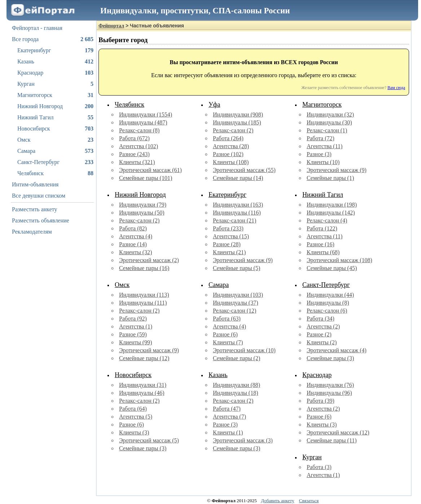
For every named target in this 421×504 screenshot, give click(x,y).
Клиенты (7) (228, 342)
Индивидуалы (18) (236, 393)
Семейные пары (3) (330, 358)
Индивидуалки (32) (330, 114)
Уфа (214, 105)
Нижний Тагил (55, 118)
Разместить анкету (35, 209)
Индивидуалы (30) (329, 122)
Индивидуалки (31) (143, 385)
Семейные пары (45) (332, 268)
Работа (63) (227, 319)
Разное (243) (134, 154)
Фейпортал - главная (37, 28)
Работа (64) (133, 409)
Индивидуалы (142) (331, 213)
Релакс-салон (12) (234, 311)
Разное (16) (321, 244)
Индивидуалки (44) (330, 295)
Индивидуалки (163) (238, 205)
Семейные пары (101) (146, 178)
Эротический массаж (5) (149, 440)
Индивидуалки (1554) (146, 114)
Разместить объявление (41, 220)
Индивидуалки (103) (238, 295)
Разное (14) (133, 244)
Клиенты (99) (135, 342)
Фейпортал (111, 26)
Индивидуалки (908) (238, 114)
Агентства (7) (229, 417)
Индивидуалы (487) (143, 122)
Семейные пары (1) (330, 178)
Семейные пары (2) (236, 358)
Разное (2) (319, 334)
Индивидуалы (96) (329, 393)
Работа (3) (319, 467)
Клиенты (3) (134, 432)
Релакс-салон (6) (327, 311)
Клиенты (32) (135, 252)
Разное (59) (133, 334)
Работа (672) (134, 138)
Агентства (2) (323, 326)
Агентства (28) (231, 146)
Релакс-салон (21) (234, 220)
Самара (55, 151)
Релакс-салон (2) (233, 130)
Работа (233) (228, 228)
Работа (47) (227, 409)
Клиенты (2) (322, 342)
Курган (55, 84)
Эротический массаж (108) (339, 260)
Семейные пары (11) (332, 440)
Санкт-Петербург (55, 162)
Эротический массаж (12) (338, 432)
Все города (53, 39)
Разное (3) (319, 154)
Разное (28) (227, 244)
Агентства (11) (324, 146)
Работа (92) (133, 319)
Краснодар (55, 73)
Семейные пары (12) (144, 358)
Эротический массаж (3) (243, 440)
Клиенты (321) (137, 162)
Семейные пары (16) (144, 268)
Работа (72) (321, 138)
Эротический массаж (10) (244, 350)
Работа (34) (321, 319)
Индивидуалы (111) (143, 303)
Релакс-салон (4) (327, 220)
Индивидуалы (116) (237, 213)
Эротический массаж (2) (149, 260)
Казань (55, 62)
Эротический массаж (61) (150, 170)
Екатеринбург (55, 50)
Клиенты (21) (229, 252)
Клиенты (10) (323, 162)
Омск (55, 140)
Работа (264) (228, 138)
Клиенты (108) (231, 162)
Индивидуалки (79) (143, 205)
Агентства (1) (136, 326)
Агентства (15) (231, 236)
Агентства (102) (139, 146)
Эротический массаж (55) (244, 170)
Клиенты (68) (323, 252)
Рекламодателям (32, 232)
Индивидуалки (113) (144, 295)
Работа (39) (321, 401)
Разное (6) (225, 334)
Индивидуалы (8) (328, 303)
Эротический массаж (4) (337, 350)
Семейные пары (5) (236, 268)
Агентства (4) (136, 236)
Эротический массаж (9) (337, 170)
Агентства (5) (136, 417)
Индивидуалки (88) (236, 385)
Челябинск (55, 173)
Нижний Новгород (55, 106)
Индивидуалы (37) (236, 303)
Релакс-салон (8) (139, 130)
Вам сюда (396, 88)
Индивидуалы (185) (237, 122)
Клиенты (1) (228, 432)
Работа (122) (322, 228)
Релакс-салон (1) (327, 130)
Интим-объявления (35, 184)
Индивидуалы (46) (142, 393)
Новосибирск (55, 129)
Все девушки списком (39, 196)
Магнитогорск (55, 95)
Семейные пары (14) (238, 178)
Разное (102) (228, 154)
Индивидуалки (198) (332, 205)
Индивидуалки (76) (330, 385)
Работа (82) (133, 228)
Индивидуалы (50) (142, 213)
